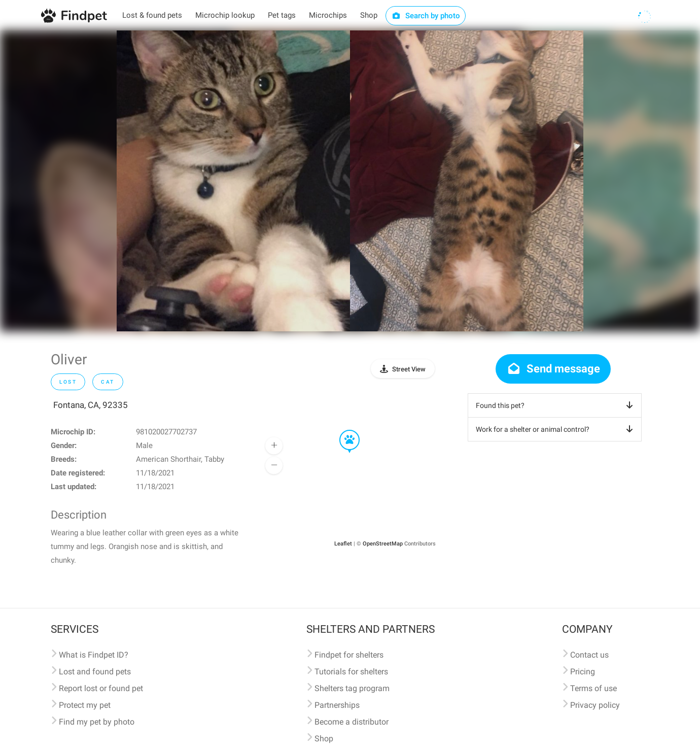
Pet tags (282, 15)
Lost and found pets (95, 672)
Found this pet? (556, 405)
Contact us (589, 655)
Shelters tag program (352, 688)
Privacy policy (595, 705)
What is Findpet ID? (94, 655)
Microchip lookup (225, 15)
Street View (409, 369)
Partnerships (337, 705)
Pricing (583, 672)
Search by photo (426, 16)
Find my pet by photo (97, 722)
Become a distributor (352, 722)
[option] (233, 181)
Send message (553, 369)
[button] (342, 430)
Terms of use (593, 688)
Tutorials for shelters (351, 672)
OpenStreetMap (383, 544)
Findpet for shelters (349, 655)
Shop (369, 15)
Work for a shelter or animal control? (556, 429)
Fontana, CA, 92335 (91, 405)
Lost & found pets (152, 15)
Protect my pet (85, 705)
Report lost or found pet (101, 688)
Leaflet (343, 544)
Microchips (328, 15)
